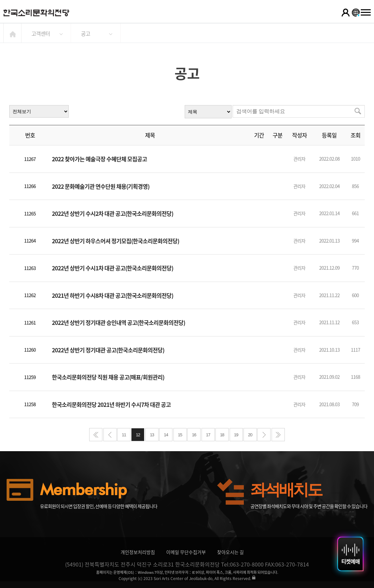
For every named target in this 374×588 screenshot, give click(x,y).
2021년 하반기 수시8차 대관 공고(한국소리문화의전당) (112, 295)
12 (138, 435)
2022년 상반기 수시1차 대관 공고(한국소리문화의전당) (112, 268)
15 (180, 435)
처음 (96, 435)
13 (152, 435)
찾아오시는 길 (230, 552)
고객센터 (41, 33)
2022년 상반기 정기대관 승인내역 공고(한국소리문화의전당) (118, 322)
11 (124, 435)
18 (222, 435)
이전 (110, 435)
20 (250, 435)
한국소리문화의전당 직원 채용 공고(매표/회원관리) (108, 377)
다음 (264, 435)
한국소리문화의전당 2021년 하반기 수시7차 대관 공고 (111, 404)
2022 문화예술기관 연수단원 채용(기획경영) (101, 186)
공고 (86, 33)
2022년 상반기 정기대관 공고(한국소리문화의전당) (108, 350)
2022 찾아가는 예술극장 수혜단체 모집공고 (99, 159)
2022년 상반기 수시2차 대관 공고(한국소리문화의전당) (112, 213)
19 (236, 435)
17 (208, 435)
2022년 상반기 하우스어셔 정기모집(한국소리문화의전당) (115, 241)
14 (166, 435)
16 (194, 435)
